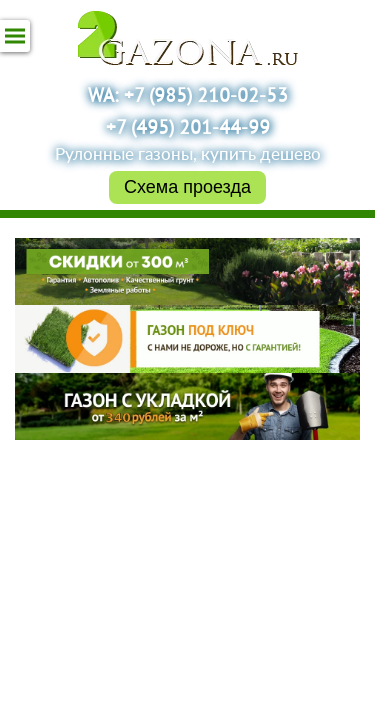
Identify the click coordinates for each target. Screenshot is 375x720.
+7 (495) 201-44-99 (188, 129)
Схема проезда (187, 187)
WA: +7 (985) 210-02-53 (188, 97)
